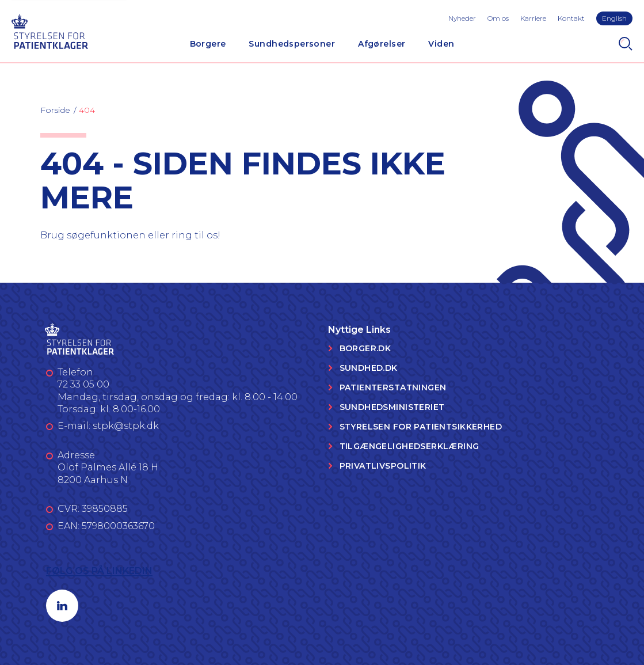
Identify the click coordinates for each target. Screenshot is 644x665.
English (614, 18)
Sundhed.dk (369, 368)
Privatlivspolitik (383, 466)
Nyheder (462, 18)
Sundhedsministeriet (392, 407)
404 (87, 110)
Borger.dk (365, 348)
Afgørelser (382, 44)
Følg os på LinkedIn (99, 571)
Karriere (533, 18)
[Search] (626, 44)
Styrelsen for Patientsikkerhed (421, 427)
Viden (441, 44)
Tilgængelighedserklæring (409, 446)
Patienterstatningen (393, 387)
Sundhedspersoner (292, 44)
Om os (498, 18)
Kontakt (571, 18)
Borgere (208, 44)
